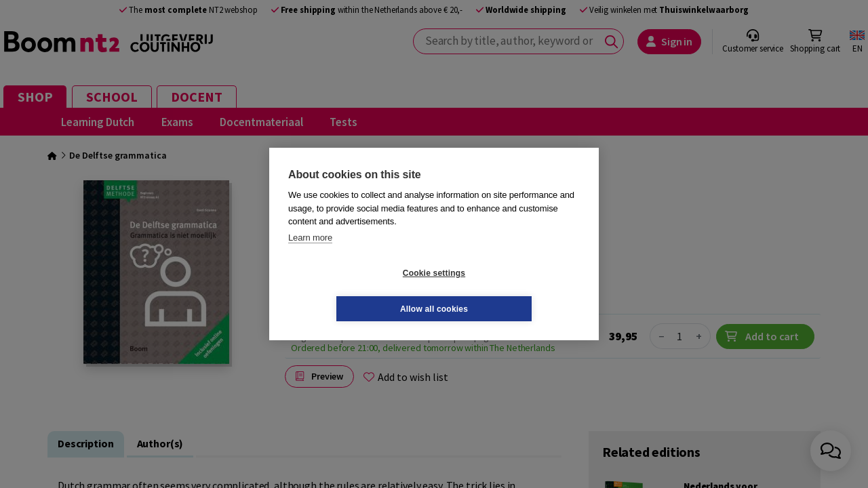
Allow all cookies (515, 291)
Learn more (310, 255)
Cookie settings (353, 291)
